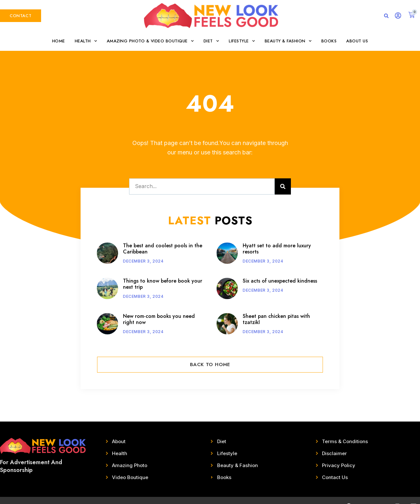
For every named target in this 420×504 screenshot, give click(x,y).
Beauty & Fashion (288, 41)
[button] (386, 16)
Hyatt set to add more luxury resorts (277, 249)
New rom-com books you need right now (159, 319)
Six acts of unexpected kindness (280, 281)
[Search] (283, 186)
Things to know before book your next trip (163, 284)
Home (59, 41)
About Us (357, 41)
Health (86, 41)
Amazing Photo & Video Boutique (150, 41)
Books (329, 41)
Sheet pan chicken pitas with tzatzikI (276, 319)
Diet (211, 41)
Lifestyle (242, 41)
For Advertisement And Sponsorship (31, 466)
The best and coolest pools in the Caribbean (163, 249)
